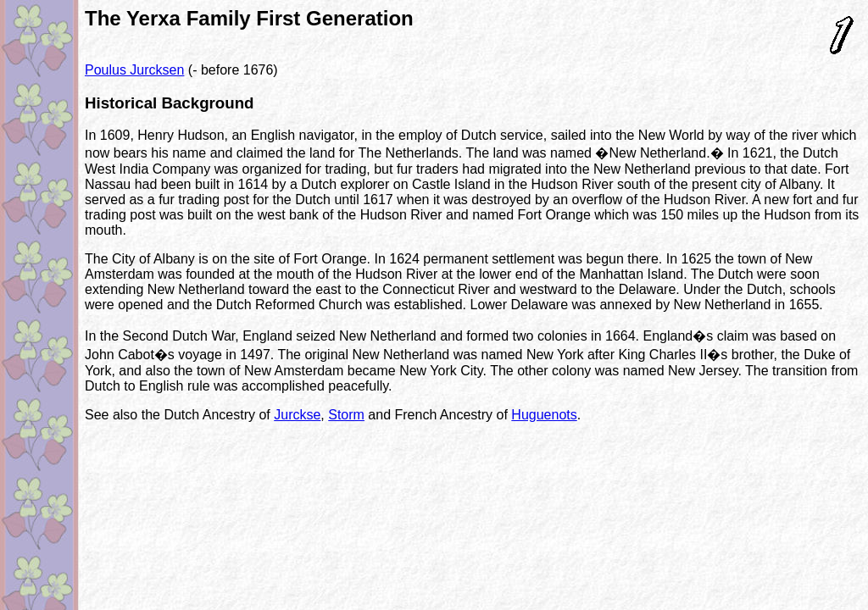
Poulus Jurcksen (134, 70)
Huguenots (544, 415)
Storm (346, 415)
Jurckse (297, 415)
